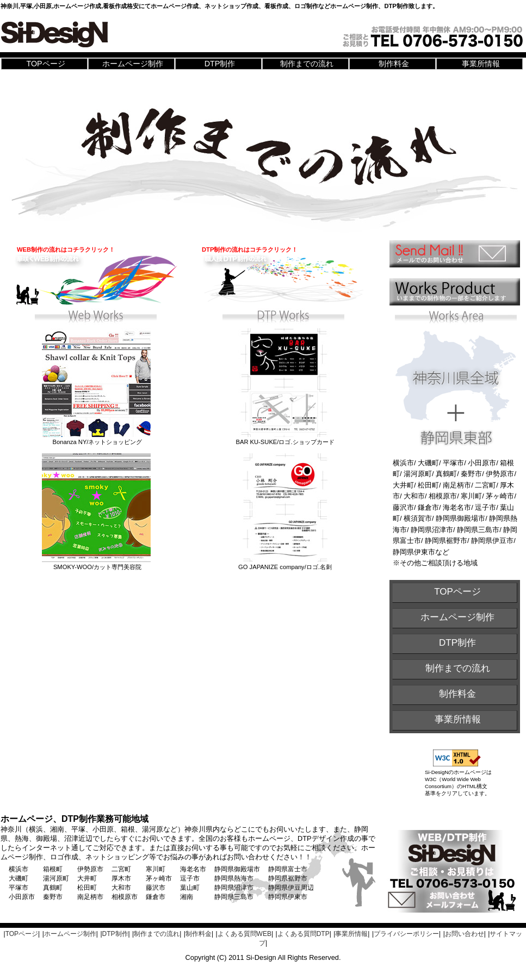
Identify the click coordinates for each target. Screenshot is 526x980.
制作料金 (394, 64)
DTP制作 (220, 64)
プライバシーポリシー (406, 934)
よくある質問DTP (304, 934)
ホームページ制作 (133, 64)
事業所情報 (481, 64)
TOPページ (45, 64)
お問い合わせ (465, 934)
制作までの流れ (307, 64)
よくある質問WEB (245, 934)
